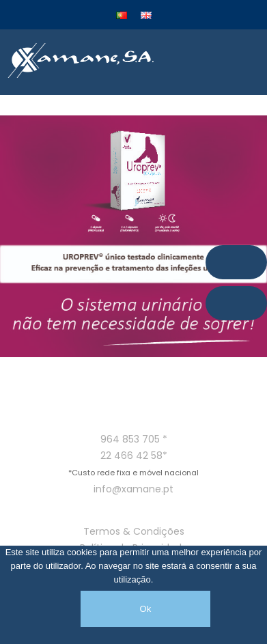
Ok (145, 609)
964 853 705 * (134, 439)
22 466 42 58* (134, 456)
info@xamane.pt (133, 489)
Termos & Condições (134, 531)
